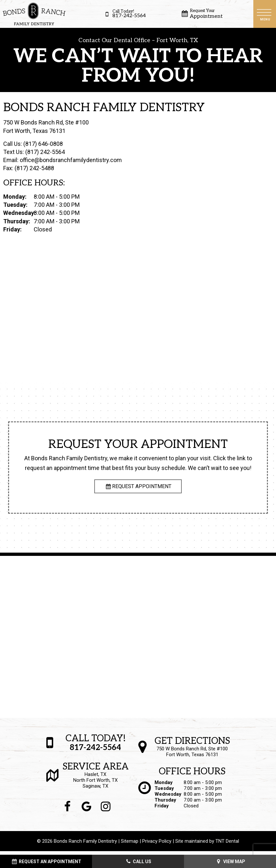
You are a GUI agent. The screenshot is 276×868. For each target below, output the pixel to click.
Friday (162, 809)
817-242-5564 (124, 14)
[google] (87, 810)
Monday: (15, 200)
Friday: (12, 233)
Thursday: (17, 224)
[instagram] (106, 810)
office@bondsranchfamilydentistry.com (71, 164)
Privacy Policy (157, 845)
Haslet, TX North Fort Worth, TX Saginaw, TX (96, 779)
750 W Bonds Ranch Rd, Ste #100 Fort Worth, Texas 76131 (192, 751)
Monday (164, 786)
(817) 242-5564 (45, 155)
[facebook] (68, 810)
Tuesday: (15, 208)
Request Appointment (138, 490)
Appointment (201, 14)
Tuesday (164, 792)
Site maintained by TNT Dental (207, 845)
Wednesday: (18, 216)
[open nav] (264, 14)
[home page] (34, 14)
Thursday (165, 803)
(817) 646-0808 (43, 147)
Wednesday (168, 798)
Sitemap (130, 845)
